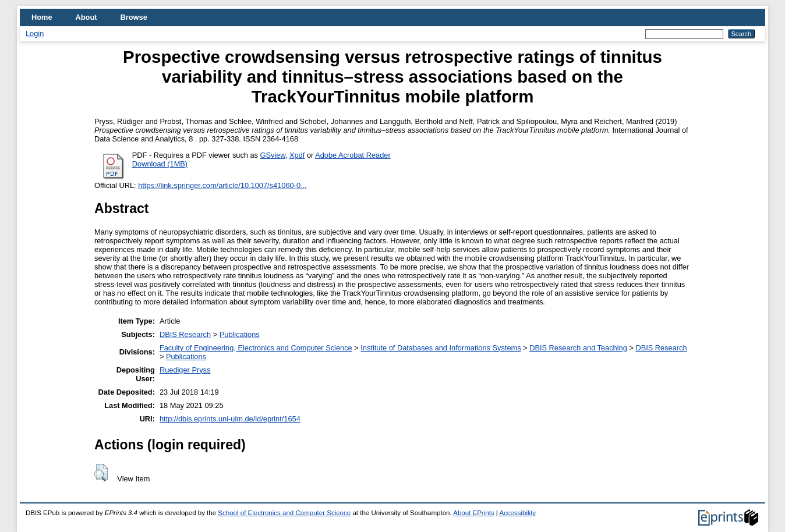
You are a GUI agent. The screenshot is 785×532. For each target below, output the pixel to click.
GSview (273, 155)
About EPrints (473, 513)
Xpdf (297, 155)
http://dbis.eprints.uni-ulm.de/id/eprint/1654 (230, 419)
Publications (240, 334)
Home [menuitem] (42, 17)
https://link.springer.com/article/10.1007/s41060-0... (222, 185)
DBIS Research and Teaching (578, 348)
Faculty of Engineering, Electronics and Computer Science (256, 348)
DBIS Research (185, 334)
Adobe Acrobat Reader (353, 155)
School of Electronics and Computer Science (284, 513)
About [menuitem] (86, 17)
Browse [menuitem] (134, 17)
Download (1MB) (160, 164)
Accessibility (517, 513)
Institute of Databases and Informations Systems (441, 348)
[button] (101, 473)
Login (35, 33)
